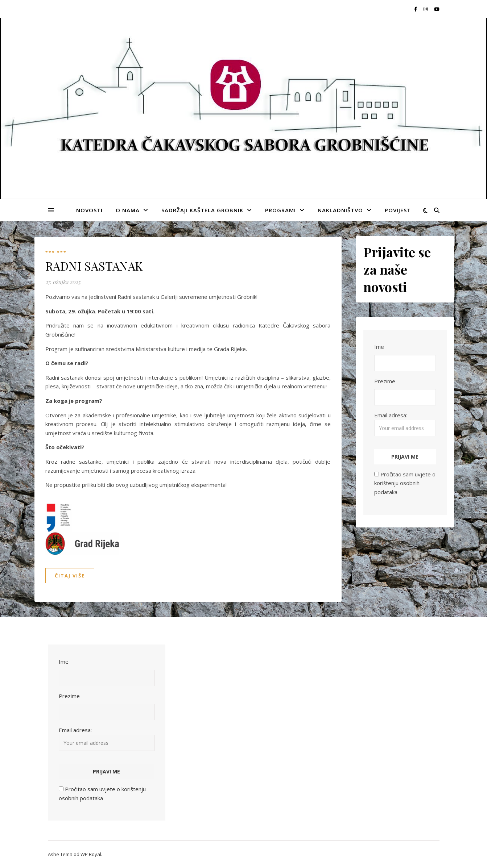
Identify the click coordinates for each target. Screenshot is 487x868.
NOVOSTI (89, 210)
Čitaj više (70, 576)
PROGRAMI (280, 210)
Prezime (385, 381)
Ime (379, 347)
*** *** (56, 253)
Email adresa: (405, 424)
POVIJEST (398, 210)
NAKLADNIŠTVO (340, 210)
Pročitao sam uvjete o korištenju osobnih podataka (405, 483)
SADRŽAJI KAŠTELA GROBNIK (202, 210)
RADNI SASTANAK (94, 266)
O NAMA (128, 210)
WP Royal (91, 854)
